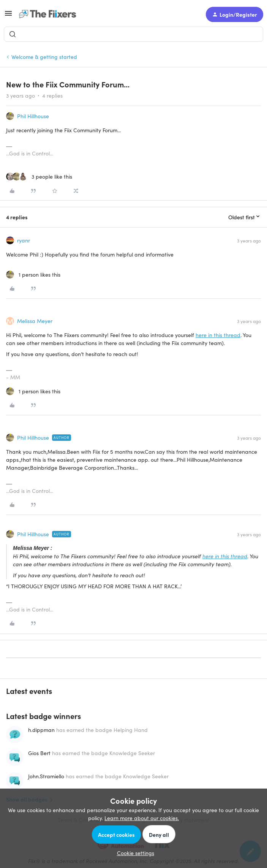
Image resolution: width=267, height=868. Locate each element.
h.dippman (41, 730)
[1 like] (33, 275)
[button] (8, 16)
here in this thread (218, 335)
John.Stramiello (46, 776)
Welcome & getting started (44, 57)
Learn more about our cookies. (142, 818)
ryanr (24, 240)
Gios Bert (39, 753)
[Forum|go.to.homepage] (49, 14)
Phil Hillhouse (33, 116)
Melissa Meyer (35, 321)
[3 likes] (39, 177)
